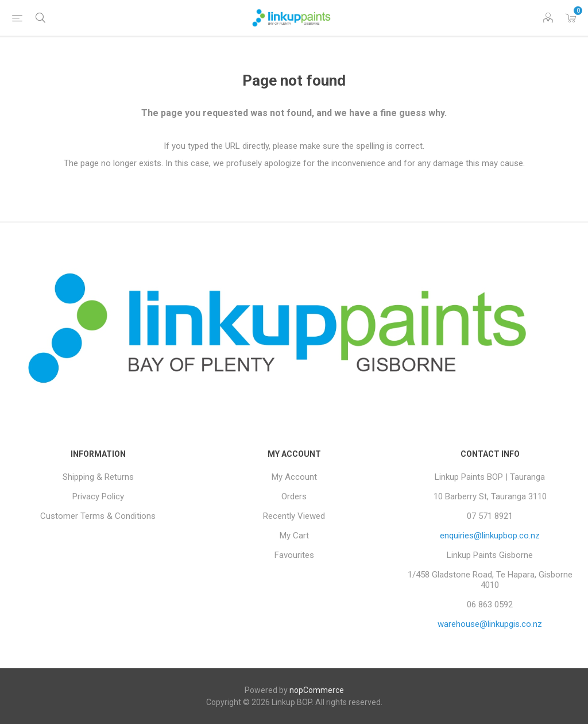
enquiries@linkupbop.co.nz (490, 536)
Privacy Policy (98, 496)
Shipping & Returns (98, 477)
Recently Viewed (294, 516)
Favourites (294, 555)
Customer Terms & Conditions (98, 516)
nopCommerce (317, 690)
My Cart (294, 536)
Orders (294, 496)
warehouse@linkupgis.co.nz (490, 624)
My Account (294, 477)
